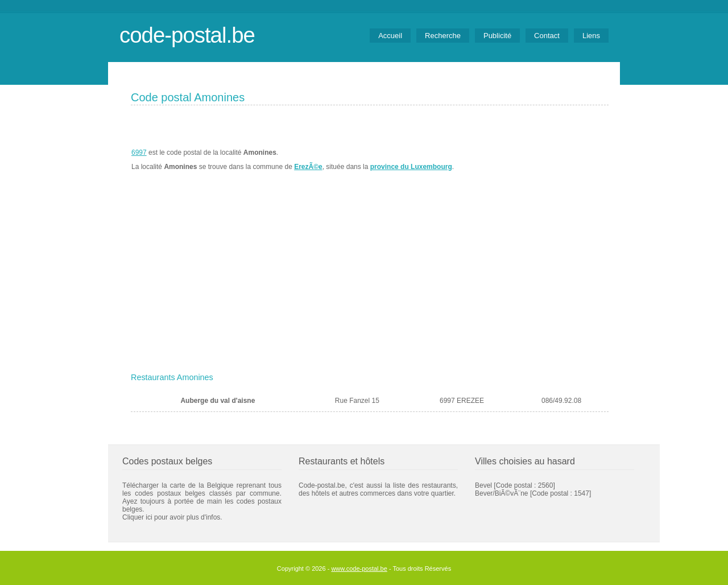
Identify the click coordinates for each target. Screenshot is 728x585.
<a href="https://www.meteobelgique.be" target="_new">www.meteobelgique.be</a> (544, 160)
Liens (591, 36)
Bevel (483, 485)
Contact (547, 36)
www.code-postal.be (359, 568)
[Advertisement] (370, 283)
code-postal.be (187, 35)
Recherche (443, 36)
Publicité (497, 36)
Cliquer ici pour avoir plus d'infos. (172, 517)
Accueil (390, 36)
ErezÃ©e (308, 167)
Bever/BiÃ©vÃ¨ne (502, 493)
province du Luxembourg (411, 167)
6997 (139, 153)
